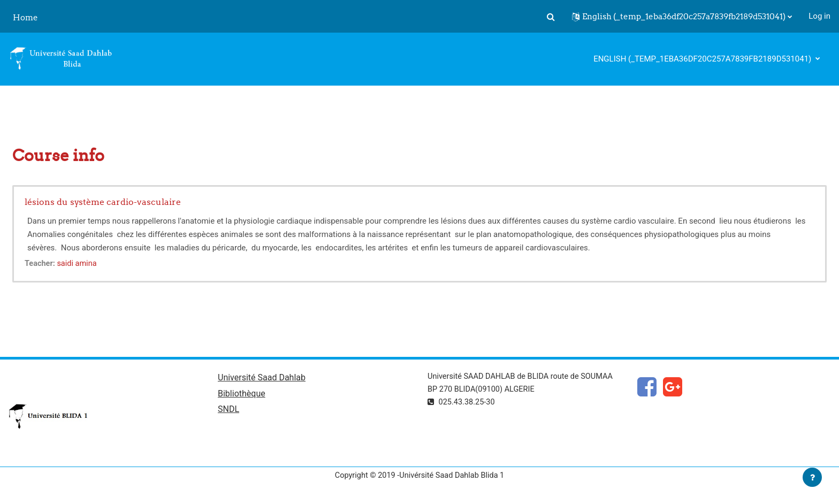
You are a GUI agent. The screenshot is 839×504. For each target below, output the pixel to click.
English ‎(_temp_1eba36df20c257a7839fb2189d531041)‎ (703, 59)
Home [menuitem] (25, 17)
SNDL (228, 411)
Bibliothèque (242, 395)
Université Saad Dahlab (262, 379)
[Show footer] (812, 477)
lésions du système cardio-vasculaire (103, 202)
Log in (819, 16)
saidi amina (79, 264)
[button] (551, 17)
